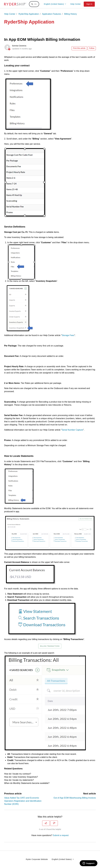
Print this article (79, 48)
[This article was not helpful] (54, 823)
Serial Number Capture (72, 430)
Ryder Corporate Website (37, 859)
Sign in (89, 4)
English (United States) (55, 4)
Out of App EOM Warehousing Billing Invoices (75, 798)
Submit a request (61, 835)
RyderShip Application (29, 14)
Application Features (52, 14)
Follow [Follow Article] (92, 48)
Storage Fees (68, 335)
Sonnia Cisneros (19, 46)
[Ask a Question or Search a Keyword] (34, 4)
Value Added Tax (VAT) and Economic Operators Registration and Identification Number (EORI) (23, 801)
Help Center (76, 4)
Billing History (71, 14)
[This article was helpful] (46, 823)
